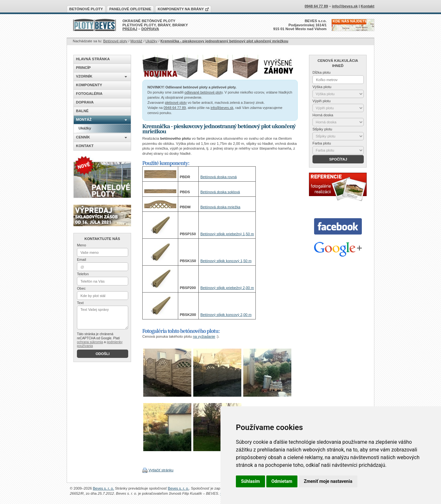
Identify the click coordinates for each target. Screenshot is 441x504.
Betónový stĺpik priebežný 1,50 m (227, 234)
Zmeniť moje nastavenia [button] (328, 481)
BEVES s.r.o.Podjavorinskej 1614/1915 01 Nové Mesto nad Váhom (300, 25)
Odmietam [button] (282, 481)
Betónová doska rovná (218, 177)
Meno (82, 245)
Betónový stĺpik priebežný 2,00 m (227, 288)
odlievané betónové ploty (204, 92)
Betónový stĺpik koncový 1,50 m (226, 261)
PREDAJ (130, 29)
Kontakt (368, 6)
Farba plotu (322, 143)
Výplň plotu (321, 101)
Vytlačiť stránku (161, 470)
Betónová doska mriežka (220, 207)
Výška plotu (322, 87)
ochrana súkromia (90, 342)
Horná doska (323, 115)
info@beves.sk (222, 108)
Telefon (83, 274)
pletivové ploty (176, 103)
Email (81, 260)
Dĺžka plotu (321, 72)
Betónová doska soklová (220, 192)
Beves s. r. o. (104, 488)
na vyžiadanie (204, 336)
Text (80, 303)
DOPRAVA (150, 29)
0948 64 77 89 (175, 108)
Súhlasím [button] (250, 481)
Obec (81, 288)
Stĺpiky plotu (322, 129)
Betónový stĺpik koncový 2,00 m (226, 315)
